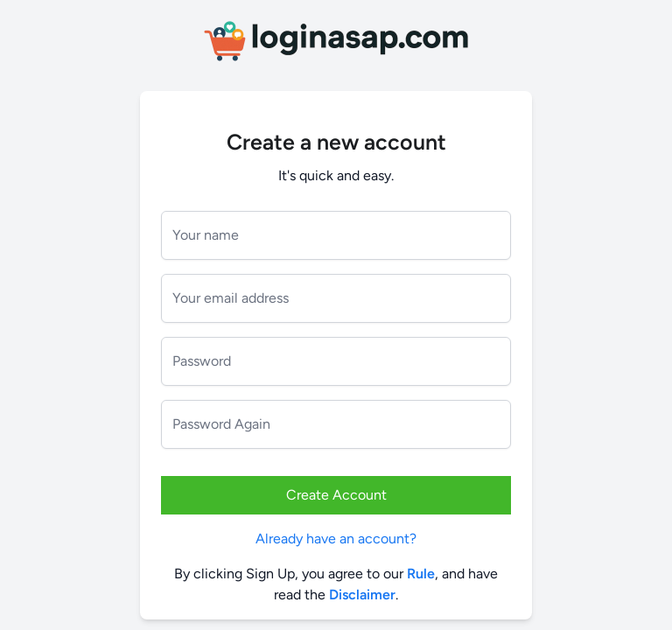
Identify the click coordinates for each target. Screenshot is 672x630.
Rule (421, 574)
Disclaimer (362, 595)
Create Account (336, 495)
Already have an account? (336, 539)
